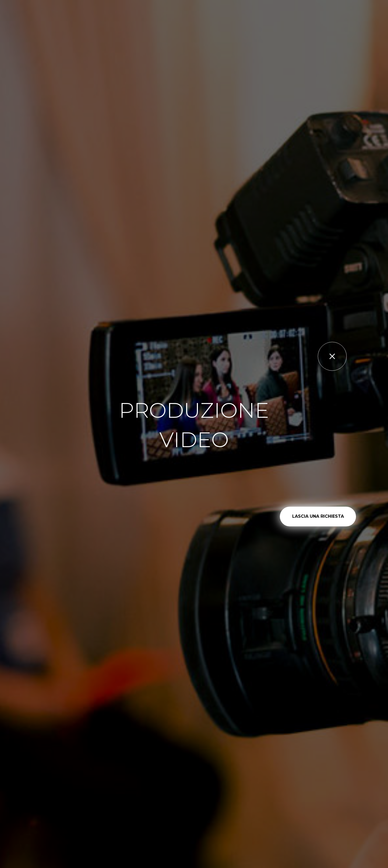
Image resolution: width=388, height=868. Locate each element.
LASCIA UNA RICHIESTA (318, 516)
